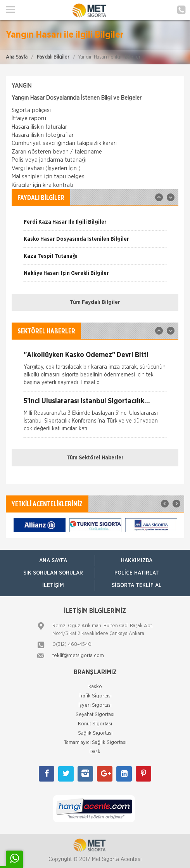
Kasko (95, 687)
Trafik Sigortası (95, 696)
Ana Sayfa (17, 57)
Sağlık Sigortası (95, 733)
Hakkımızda (137, 561)
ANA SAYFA (53, 561)
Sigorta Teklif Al (137, 585)
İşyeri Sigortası (95, 705)
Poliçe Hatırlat (137, 573)
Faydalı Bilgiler (53, 57)
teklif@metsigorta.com (78, 656)
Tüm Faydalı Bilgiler (95, 302)
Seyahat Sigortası (95, 715)
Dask (95, 752)
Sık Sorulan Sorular (53, 573)
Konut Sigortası (95, 724)
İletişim (53, 585)
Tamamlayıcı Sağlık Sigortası (95, 743)
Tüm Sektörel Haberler (95, 458)
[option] (95, 225)
